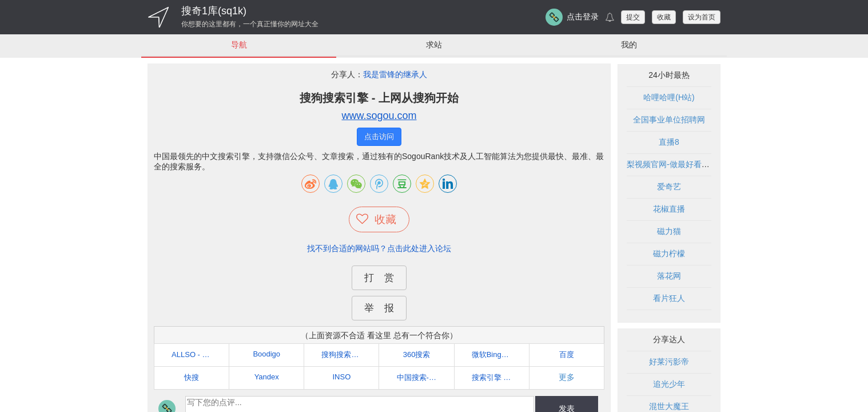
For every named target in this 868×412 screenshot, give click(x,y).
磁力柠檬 (669, 254)
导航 (239, 45)
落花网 (669, 276)
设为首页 (702, 17)
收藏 (664, 17)
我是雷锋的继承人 (395, 75)
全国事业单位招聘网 (669, 120)
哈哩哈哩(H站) (669, 98)
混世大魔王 (669, 407)
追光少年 (669, 385)
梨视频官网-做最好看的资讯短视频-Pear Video (709, 165)
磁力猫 (669, 232)
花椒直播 (669, 209)
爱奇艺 (669, 187)
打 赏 (379, 278)
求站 (434, 45)
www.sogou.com (379, 116)
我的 (629, 45)
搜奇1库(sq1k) (214, 11)
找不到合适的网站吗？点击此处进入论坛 (379, 248)
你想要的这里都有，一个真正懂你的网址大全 (250, 24)
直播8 (669, 142)
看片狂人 (669, 299)
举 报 (379, 308)
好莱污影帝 (669, 362)
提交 (633, 17)
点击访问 (379, 137)
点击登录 (583, 17)
